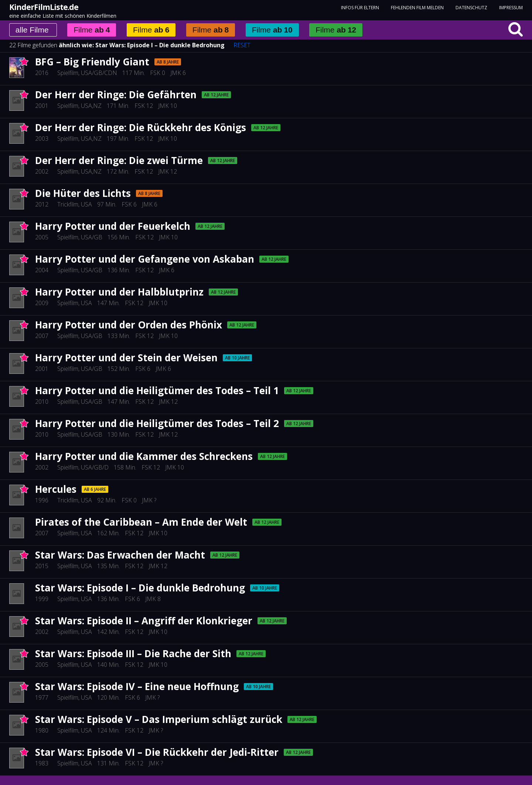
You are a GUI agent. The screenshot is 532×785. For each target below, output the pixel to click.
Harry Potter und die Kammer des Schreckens (144, 456)
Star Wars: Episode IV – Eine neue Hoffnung (137, 686)
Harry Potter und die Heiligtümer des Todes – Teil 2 (157, 423)
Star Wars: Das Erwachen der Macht (120, 555)
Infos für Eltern (360, 8)
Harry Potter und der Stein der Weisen (126, 358)
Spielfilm (68, 73)
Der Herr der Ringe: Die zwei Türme (119, 160)
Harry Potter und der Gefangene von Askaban (145, 259)
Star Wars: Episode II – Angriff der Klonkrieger (144, 621)
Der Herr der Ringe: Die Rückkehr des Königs (141, 127)
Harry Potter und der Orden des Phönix (129, 325)
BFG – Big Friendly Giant (92, 62)
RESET (242, 45)
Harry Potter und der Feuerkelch (113, 226)
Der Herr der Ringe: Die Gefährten (116, 95)
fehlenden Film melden (417, 8)
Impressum (511, 8)
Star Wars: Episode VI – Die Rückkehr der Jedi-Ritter (157, 752)
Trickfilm (68, 204)
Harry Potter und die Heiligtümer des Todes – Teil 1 (157, 390)
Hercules (56, 489)
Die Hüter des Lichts (83, 193)
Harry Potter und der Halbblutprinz (119, 292)
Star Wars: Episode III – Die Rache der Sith (133, 653)
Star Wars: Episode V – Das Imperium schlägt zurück (159, 719)
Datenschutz (471, 8)
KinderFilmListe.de (44, 7)
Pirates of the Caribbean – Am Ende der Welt (141, 522)
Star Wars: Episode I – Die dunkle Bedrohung (160, 45)
